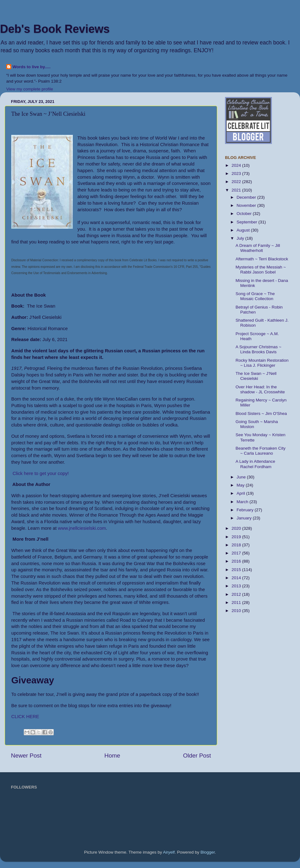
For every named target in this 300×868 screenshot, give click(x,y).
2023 (237, 174)
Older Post (197, 756)
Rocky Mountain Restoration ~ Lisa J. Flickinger (262, 363)
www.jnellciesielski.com (82, 528)
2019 (237, 537)
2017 (237, 553)
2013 (237, 586)
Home (112, 756)
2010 (237, 611)
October (245, 214)
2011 (237, 602)
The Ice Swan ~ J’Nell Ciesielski (256, 376)
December (247, 197)
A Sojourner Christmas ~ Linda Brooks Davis (259, 349)
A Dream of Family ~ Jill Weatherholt (258, 248)
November (247, 205)
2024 (237, 165)
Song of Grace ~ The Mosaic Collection (255, 296)
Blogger (208, 852)
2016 (237, 561)
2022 (237, 182)
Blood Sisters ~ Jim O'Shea (261, 414)
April (241, 493)
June (242, 477)
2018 (237, 545)
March (243, 502)
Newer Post (26, 756)
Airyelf (169, 852)
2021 (237, 190)
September (247, 222)
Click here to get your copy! (41, 473)
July (241, 238)
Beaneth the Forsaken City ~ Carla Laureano (261, 451)
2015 (237, 570)
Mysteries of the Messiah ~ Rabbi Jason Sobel (261, 270)
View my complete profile (30, 89)
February (246, 510)
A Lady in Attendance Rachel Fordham (255, 464)
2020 (237, 528)
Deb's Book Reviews (55, 29)
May (241, 485)
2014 (237, 578)
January (245, 518)
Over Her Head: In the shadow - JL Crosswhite (260, 389)
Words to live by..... (32, 67)
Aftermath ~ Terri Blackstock (262, 259)
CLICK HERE (25, 717)
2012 (237, 594)
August (244, 230)
